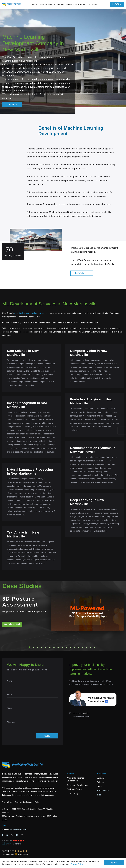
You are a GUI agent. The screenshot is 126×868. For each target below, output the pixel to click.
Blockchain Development (78, 785)
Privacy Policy (77, 864)
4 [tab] (42, 647)
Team (100, 786)
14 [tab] (83, 647)
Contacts (6, 825)
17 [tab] (95, 647)
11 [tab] (70, 647)
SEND (47, 736)
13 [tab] (78, 647)
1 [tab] (30, 647)
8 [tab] (58, 647)
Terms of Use (20, 802)
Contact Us (95, 4)
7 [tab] (54, 647)
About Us (101, 778)
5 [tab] (46, 647)
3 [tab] (38, 647)
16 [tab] (91, 647)
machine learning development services (32, 313)
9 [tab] (62, 647)
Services (70, 774)
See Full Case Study (12, 624)
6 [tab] (50, 647)
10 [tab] (66, 647)
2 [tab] (34, 647)
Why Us (101, 782)
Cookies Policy (33, 802)
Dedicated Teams (74, 789)
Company (102, 774)
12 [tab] (74, 647)
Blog (99, 795)
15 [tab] (87, 647)
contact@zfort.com (82, 717)
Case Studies (103, 791)
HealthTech (43, 4)
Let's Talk (117, 4)
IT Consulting (73, 794)
